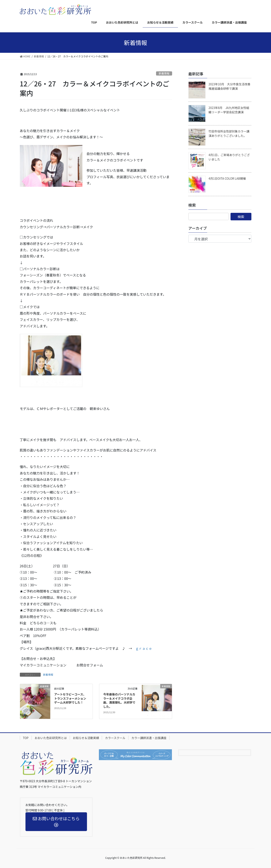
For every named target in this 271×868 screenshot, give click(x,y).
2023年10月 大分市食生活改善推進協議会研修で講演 (230, 86)
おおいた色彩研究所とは (51, 738)
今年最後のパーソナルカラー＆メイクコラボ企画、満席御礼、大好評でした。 (119, 700)
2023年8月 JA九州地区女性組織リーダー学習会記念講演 (229, 110)
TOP (26, 738)
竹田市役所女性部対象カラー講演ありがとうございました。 (229, 133)
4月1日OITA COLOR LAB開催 (227, 178)
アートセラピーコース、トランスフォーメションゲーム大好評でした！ (70, 698)
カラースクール (115, 738)
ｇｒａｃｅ (144, 648)
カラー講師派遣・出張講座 (149, 738)
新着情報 (164, 73)
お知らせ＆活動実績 (86, 738)
